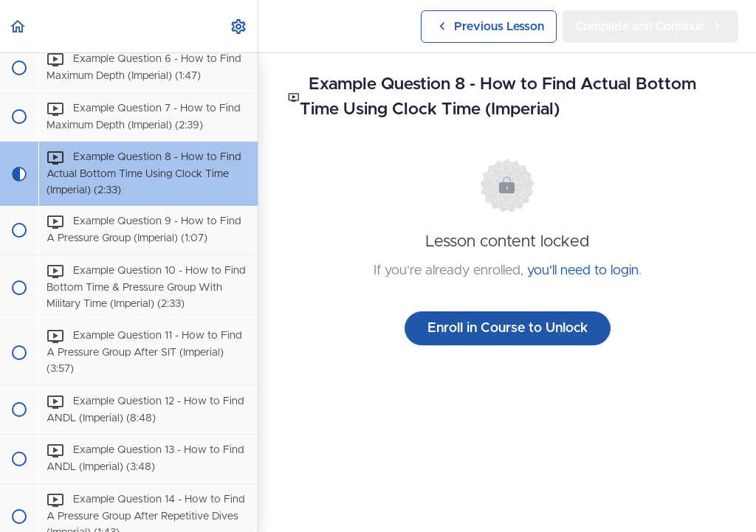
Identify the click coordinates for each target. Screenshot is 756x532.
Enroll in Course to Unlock (508, 328)
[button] (18, 26)
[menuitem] (239, 26)
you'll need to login (583, 271)
